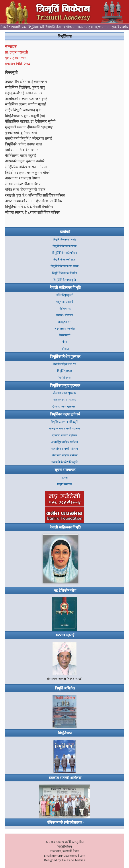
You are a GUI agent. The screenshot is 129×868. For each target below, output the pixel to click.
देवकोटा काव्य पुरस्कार (65, 406)
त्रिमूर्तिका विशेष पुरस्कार (65, 356)
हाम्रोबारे (65, 232)
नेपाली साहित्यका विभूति (65, 287)
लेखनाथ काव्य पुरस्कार (65, 393)
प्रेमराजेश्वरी (64, 335)
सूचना (65, 478)
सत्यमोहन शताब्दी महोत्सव (64, 449)
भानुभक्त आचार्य (64, 302)
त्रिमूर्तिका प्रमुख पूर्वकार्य (65, 414)
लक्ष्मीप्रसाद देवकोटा (65, 329)
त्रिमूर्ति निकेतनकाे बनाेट (64, 239)
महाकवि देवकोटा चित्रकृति (64, 462)
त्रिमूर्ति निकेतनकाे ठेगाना (64, 246)
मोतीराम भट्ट (65, 309)
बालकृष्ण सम (64, 322)
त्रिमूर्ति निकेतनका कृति (65, 280)
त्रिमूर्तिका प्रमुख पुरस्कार (65, 385)
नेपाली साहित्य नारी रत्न (65, 364)
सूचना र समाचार (65, 470)
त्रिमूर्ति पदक (65, 378)
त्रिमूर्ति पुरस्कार (64, 371)
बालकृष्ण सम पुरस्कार (64, 400)
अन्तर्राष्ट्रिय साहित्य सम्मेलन (64, 442)
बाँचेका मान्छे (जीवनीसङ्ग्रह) (65, 822)
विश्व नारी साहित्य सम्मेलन (65, 455)
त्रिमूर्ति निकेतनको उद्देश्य (64, 259)
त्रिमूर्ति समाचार (65, 484)
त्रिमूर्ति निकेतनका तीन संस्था (64, 266)
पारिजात (65, 349)
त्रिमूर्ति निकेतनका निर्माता (64, 273)
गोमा (65, 342)
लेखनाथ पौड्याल (64, 315)
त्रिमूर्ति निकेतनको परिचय (65, 253)
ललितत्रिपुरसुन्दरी (64, 295)
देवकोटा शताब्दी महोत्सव (64, 435)
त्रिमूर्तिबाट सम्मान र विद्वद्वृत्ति (64, 422)
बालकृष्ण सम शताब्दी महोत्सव (64, 428)
